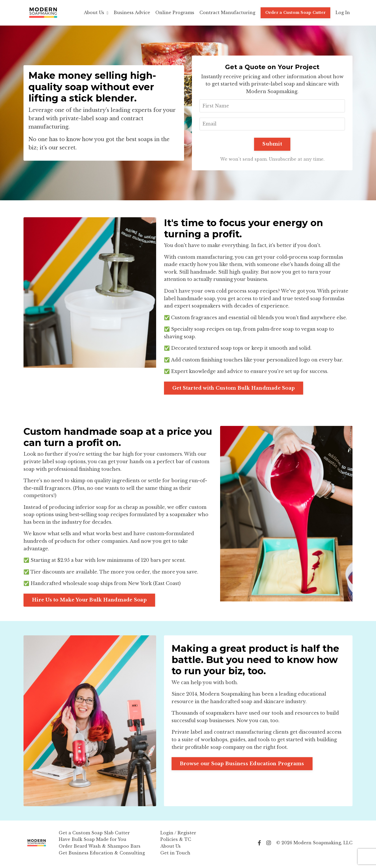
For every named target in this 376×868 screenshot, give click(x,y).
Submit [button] (272, 145)
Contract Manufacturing (227, 13)
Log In (343, 13)
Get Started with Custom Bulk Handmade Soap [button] (234, 390)
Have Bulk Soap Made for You (93, 842)
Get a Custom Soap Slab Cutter (94, 835)
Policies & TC (176, 842)
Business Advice (132, 13)
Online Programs (175, 13)
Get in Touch (175, 855)
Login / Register (178, 835)
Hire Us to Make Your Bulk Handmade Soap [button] (89, 603)
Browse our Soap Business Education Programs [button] (242, 767)
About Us (96, 13)
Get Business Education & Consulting (102, 855)
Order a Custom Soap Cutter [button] (296, 13)
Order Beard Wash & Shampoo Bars (100, 849)
